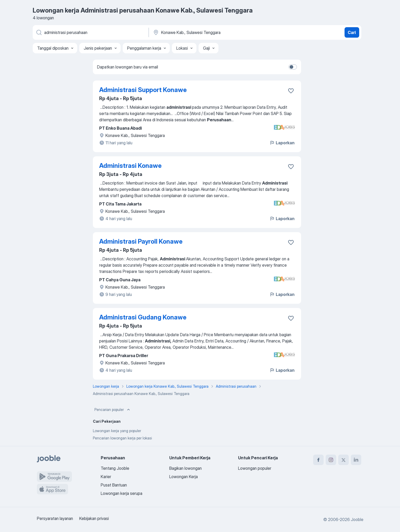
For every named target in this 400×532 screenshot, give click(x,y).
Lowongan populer (255, 468)
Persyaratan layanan (55, 518)
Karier (106, 477)
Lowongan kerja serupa (122, 493)
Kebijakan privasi (94, 518)
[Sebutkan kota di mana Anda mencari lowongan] (207, 32)
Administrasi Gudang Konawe (143, 317)
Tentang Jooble (115, 468)
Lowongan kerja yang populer (117, 431)
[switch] (293, 67)
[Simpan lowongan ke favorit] (291, 91)
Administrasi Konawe (130, 166)
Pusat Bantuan (114, 485)
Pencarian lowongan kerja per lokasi (122, 438)
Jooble (357, 519)
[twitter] (343, 460)
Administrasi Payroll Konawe (141, 241)
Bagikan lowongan (185, 468)
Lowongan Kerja (184, 477)
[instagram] (331, 460)
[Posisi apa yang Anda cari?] (90, 32)
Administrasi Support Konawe (143, 90)
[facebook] (318, 460)
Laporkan (282, 143)
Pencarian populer (113, 410)
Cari (352, 32)
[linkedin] (356, 460)
